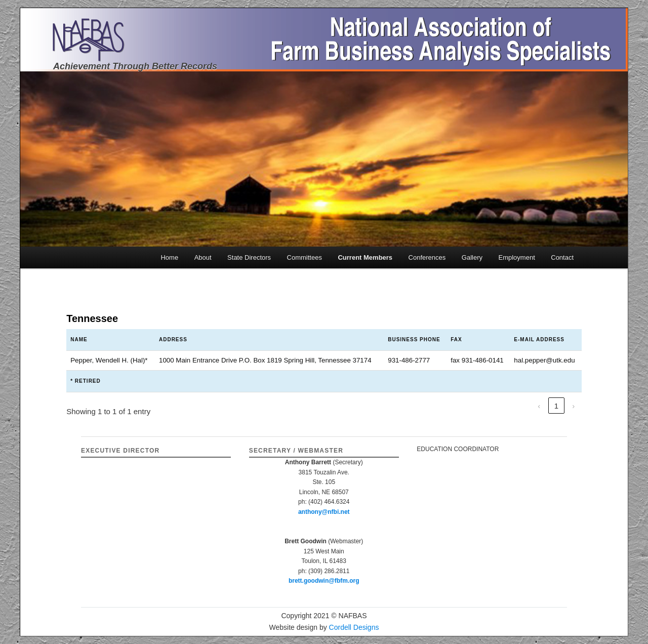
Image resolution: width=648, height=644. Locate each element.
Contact (562, 257)
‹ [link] (539, 406)
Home (169, 257)
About (203, 257)
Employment (517, 257)
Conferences (427, 257)
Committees (305, 257)
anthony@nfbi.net (324, 512)
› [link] (573, 406)
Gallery (472, 257)
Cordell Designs (354, 627)
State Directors (249, 257)
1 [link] (556, 406)
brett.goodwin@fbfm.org (324, 581)
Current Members (365, 257)
